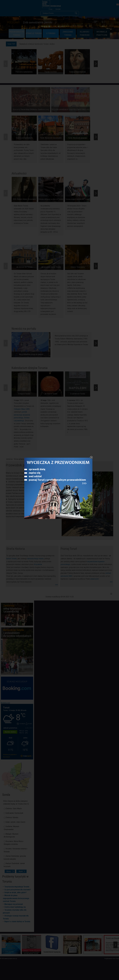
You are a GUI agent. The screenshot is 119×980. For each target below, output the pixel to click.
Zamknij (91, 458)
